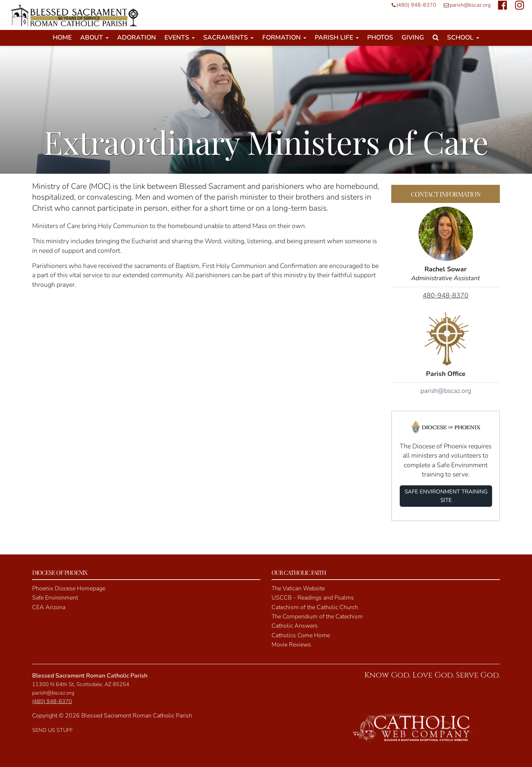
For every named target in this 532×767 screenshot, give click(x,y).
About (94, 38)
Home (62, 38)
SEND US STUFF (52, 730)
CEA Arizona (49, 607)
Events (180, 38)
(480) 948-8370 (412, 5)
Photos (380, 38)
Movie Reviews (291, 645)
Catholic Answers (295, 626)
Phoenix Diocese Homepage (69, 588)
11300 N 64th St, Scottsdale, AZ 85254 (81, 684)
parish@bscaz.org (465, 5)
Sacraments (228, 38)
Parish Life (337, 38)
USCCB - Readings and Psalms (313, 598)
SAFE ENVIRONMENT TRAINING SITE (446, 496)
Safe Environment (55, 598)
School (463, 38)
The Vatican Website (298, 588)
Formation (284, 38)
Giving (413, 38)
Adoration (137, 38)
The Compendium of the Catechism (317, 617)
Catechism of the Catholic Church (315, 607)
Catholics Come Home (301, 635)
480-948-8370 (446, 295)
